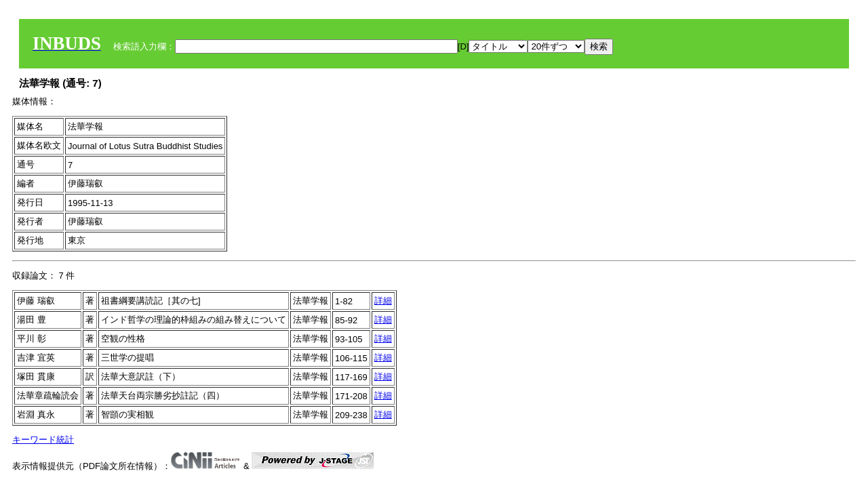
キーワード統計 (43, 440)
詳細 (383, 301)
